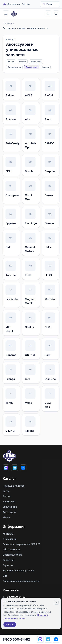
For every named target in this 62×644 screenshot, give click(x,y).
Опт (5, 576)
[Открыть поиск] (48, 14)
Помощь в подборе (14, 486)
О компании (10, 539)
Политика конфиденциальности (21, 581)
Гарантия (8, 565)
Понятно (10, 624)
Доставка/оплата (12, 555)
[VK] (23, 468)
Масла (46, 67)
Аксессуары (9, 512)
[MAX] (6, 468)
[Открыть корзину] (56, 14)
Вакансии (8, 560)
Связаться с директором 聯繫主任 (21, 544)
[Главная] (14, 14)
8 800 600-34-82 (16, 597)
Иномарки (36, 62)
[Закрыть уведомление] (56, 602)
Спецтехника (14, 67)
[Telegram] (15, 468)
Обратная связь (12, 550)
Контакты (8, 534)
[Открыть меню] (6, 14)
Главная (7, 23)
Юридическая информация (18, 571)
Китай (11, 62)
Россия (22, 62)
